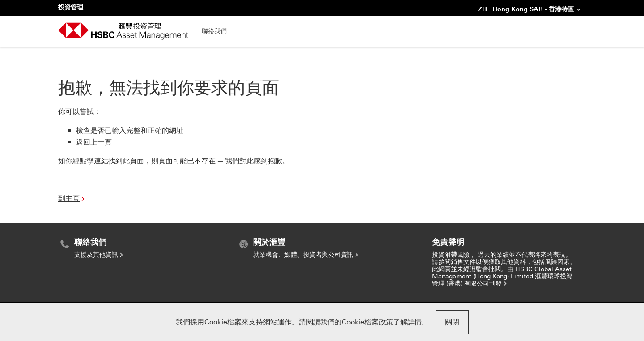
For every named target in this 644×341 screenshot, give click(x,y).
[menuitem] (143, 248)
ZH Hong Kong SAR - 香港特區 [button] (530, 10)
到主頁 (72, 198)
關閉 (452, 322)
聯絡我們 (214, 31)
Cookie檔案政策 (367, 322)
